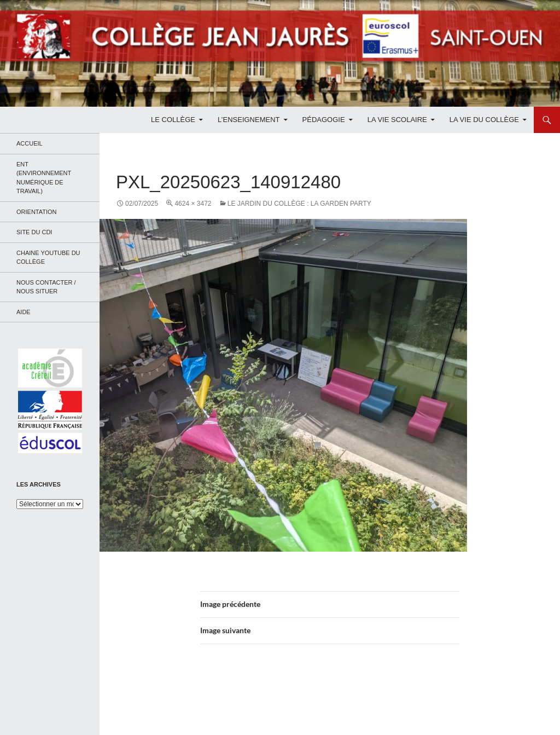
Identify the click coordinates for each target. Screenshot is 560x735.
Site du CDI (34, 232)
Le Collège (173, 120)
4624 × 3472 (193, 204)
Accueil (30, 143)
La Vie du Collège (484, 120)
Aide (24, 312)
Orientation (37, 212)
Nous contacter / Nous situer (46, 287)
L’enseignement (249, 120)
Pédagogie (324, 120)
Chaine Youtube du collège (48, 257)
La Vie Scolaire (397, 120)
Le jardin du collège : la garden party (299, 204)
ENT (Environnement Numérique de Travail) (44, 178)
